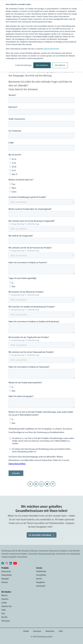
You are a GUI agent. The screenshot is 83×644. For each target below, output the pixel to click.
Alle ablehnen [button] (60, 65)
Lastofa (4, 603)
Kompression (6, 571)
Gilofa (4, 610)
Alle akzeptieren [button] (42, 65)
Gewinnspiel (41, 586)
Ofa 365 (4, 617)
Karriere (39, 579)
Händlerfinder (41, 571)
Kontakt (26, 631)
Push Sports (6, 621)
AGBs (61, 631)
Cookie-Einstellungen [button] (23, 65)
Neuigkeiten (41, 582)
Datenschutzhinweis (51, 49)
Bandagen (5, 579)
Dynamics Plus (7, 606)
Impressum (37, 631)
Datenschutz (50, 631)
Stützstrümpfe (7, 575)
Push (3, 613)
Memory (4, 595)
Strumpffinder (41, 575)
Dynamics (5, 599)
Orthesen (5, 582)
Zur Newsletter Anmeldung (40, 535)
